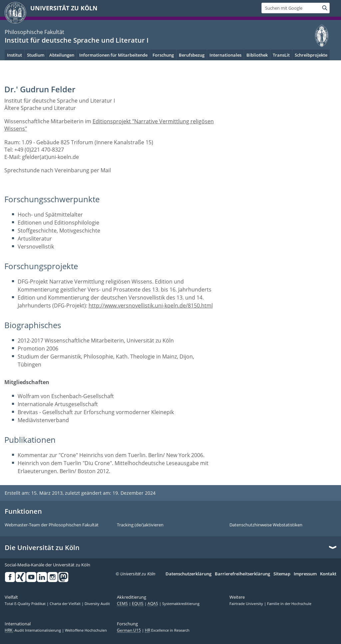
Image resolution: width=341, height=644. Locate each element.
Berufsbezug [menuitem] (192, 55)
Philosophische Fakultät (34, 32)
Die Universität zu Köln (42, 548)
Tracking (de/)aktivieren (140, 525)
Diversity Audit (97, 604)
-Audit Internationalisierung (33, 630)
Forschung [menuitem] (163, 55)
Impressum (305, 574)
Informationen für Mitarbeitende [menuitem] (113, 55)
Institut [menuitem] (14, 55)
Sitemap (282, 574)
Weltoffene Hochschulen (86, 630)
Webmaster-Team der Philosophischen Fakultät (52, 525)
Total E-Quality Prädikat (26, 604)
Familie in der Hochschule (289, 604)
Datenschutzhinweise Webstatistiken (266, 525)
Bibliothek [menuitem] (257, 55)
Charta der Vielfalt (66, 604)
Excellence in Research (167, 630)
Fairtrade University (247, 604)
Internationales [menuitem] (225, 55)
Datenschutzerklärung (188, 574)
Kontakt (328, 574)
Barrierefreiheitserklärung (242, 574)
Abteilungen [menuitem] (62, 55)
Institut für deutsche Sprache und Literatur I (77, 40)
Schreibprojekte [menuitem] (311, 55)
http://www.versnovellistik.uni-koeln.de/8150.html (151, 306)
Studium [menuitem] (36, 55)
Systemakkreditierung (181, 604)
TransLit (281, 55)
